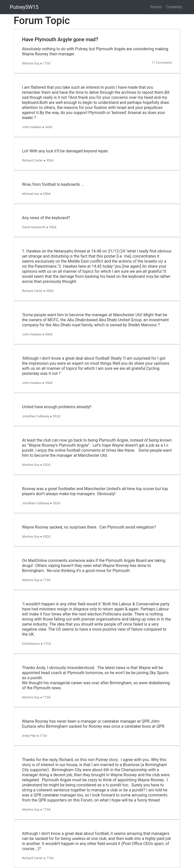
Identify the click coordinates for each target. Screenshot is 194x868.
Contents (174, 7)
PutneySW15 (24, 7)
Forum (156, 7)
